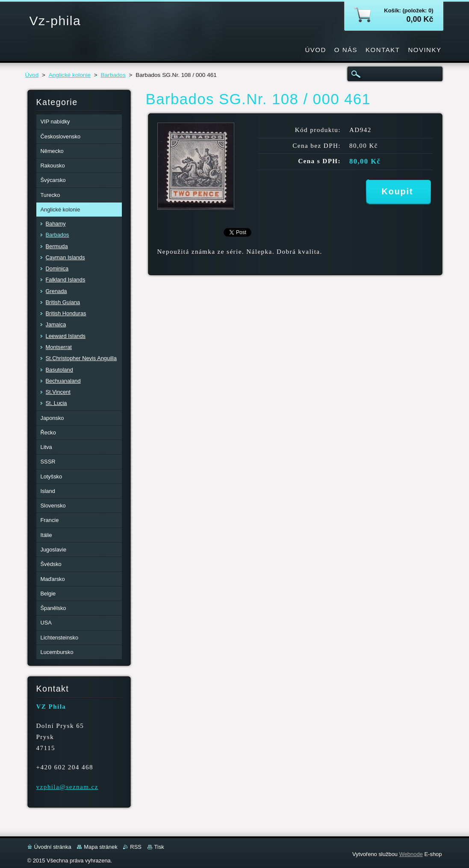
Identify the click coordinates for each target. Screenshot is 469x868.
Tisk (159, 847)
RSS (136, 847)
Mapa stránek (100, 847)
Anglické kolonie (70, 75)
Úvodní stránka (53, 847)
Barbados (113, 75)
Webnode (411, 854)
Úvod (32, 75)
